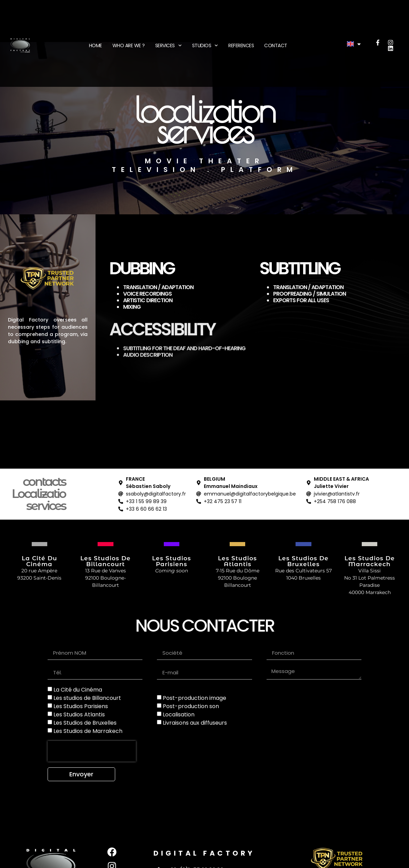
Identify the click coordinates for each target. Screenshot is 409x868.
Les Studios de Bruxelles (85, 723)
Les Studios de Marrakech (88, 731)
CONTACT (276, 45)
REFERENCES (241, 45)
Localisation (179, 714)
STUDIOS (205, 45)
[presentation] (92, 751)
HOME (96, 45)
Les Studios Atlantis (79, 714)
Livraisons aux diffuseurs (195, 723)
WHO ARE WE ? (129, 45)
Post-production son (191, 706)
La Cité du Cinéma (78, 690)
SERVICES (168, 45)
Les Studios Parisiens (81, 706)
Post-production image (194, 698)
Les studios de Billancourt (87, 698)
